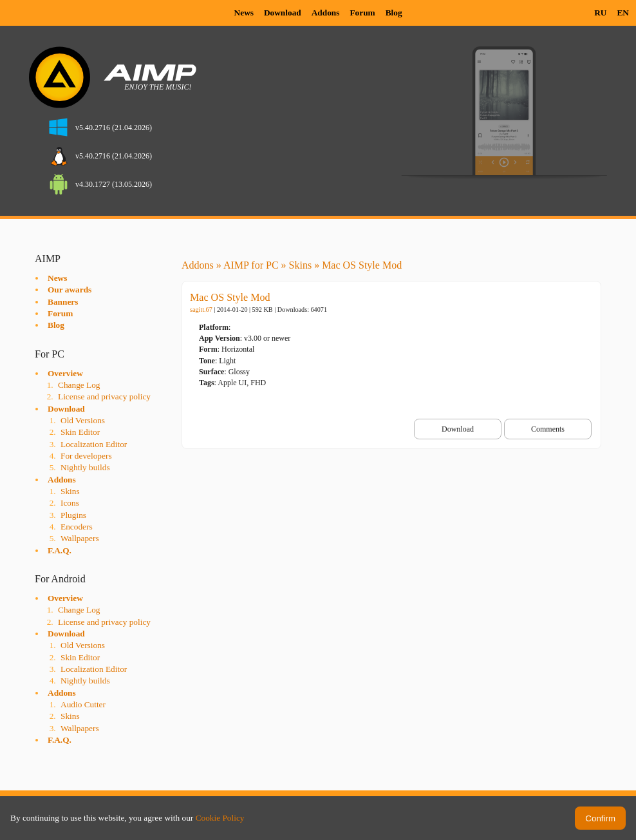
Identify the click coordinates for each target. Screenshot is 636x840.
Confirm (600, 818)
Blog (394, 13)
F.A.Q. (60, 550)
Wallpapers (80, 538)
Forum (362, 13)
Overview (65, 373)
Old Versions (83, 420)
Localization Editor (94, 444)
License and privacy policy (104, 396)
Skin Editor (80, 432)
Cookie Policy (220, 818)
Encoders (77, 527)
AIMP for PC (251, 265)
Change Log (79, 385)
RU (600, 13)
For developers (86, 456)
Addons (326, 13)
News (244, 13)
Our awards (70, 290)
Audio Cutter (83, 704)
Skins (70, 491)
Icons (70, 503)
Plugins (73, 515)
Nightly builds (85, 467)
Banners (63, 302)
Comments (548, 429)
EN (623, 13)
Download (283, 13)
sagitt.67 (201, 310)
